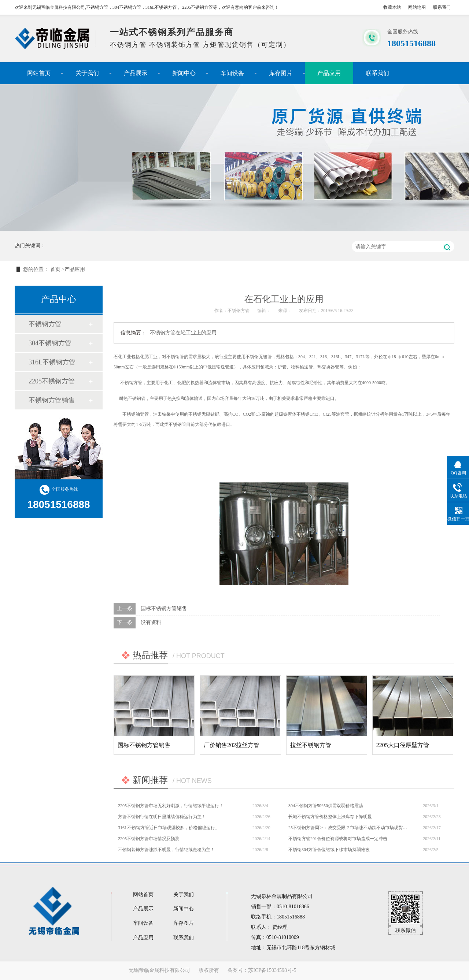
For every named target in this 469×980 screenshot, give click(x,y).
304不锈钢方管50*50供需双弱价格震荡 (326, 806)
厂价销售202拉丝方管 (232, 745)
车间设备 (232, 73)
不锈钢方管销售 (52, 400)
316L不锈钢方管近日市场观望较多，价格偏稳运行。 (169, 828)
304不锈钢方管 (50, 343)
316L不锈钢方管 (52, 362)
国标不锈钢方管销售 (164, 608)
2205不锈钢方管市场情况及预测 (149, 839)
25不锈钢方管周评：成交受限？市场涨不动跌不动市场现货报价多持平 (348, 828)
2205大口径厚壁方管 (403, 745)
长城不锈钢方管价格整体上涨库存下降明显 (330, 817)
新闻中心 (184, 73)
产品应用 (329, 73)
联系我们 (442, 7)
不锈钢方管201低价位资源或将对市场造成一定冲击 (338, 839)
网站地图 (417, 7)
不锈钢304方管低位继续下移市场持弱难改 (329, 850)
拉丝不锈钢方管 (311, 745)
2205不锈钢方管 (52, 381)
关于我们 (87, 73)
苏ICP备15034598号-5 (272, 970)
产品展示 (136, 73)
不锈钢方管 (45, 324)
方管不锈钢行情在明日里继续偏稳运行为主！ (162, 817)
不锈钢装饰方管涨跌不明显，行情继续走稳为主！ (166, 850)
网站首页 (39, 73)
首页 (56, 269)
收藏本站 (392, 7)
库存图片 (281, 73)
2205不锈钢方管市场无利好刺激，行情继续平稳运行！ (171, 806)
